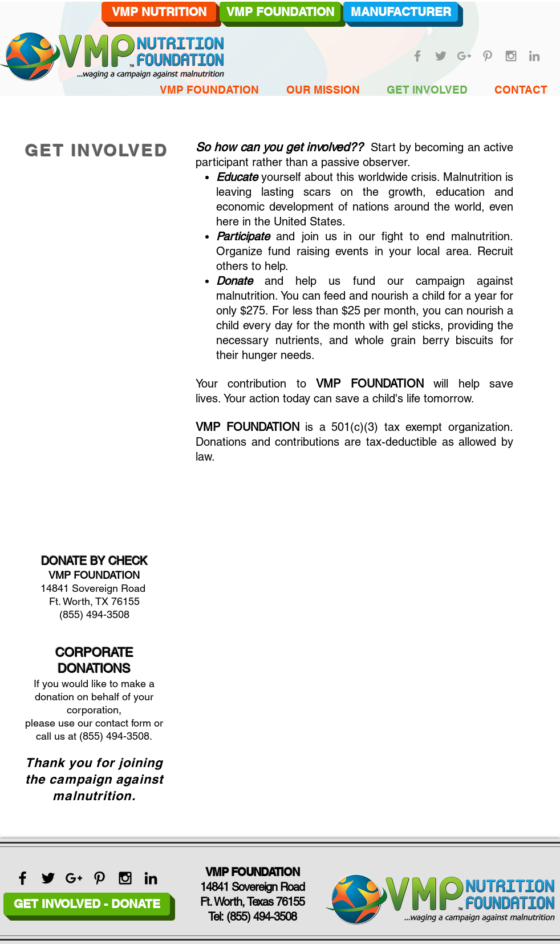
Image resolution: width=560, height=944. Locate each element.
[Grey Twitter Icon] (441, 56)
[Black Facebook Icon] (23, 878)
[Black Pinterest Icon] (100, 878)
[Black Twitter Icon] (48, 878)
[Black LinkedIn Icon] (151, 878)
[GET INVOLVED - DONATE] (87, 904)
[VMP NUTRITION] (159, 12)
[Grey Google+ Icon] (464, 56)
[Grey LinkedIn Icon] (534, 56)
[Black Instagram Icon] (125, 878)
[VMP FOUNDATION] (280, 12)
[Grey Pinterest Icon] (488, 56)
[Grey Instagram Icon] (511, 56)
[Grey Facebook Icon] (417, 56)
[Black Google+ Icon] (74, 878)
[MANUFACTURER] (401, 12)
